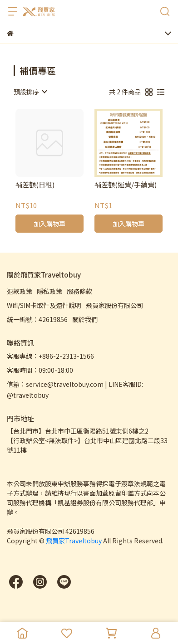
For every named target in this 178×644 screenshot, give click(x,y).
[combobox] (30, 92)
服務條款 (79, 291)
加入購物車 (49, 224)
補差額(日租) (35, 185)
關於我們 (85, 319)
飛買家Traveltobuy (74, 541)
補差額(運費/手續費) (126, 185)
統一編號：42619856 (37, 319)
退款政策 (20, 291)
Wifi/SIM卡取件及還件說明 (44, 305)
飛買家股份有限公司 (114, 305)
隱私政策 (49, 291)
